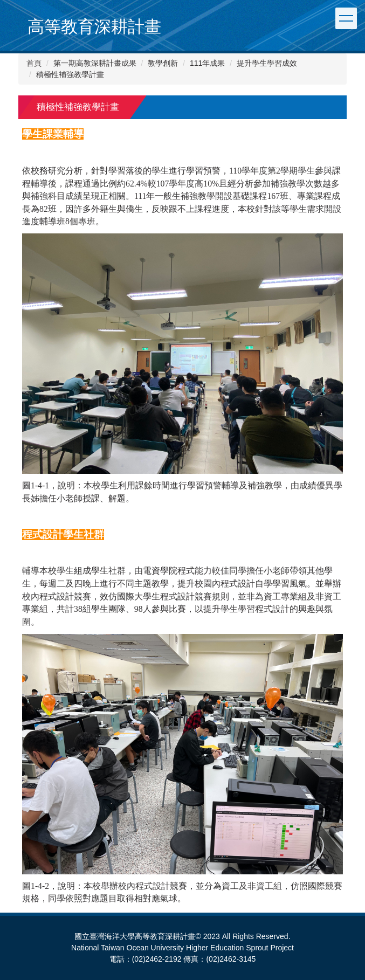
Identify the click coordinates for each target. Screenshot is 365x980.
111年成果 (207, 63)
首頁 (34, 63)
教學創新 (163, 63)
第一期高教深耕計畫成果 (95, 63)
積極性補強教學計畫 (70, 74)
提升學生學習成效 (267, 63)
